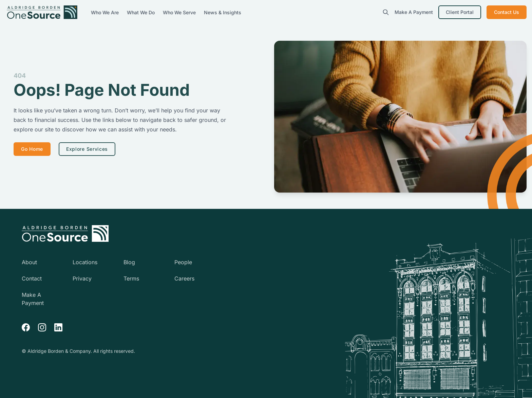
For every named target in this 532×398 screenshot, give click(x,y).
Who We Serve (180, 12)
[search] (386, 12)
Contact (32, 278)
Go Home (32, 149)
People (183, 262)
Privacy (82, 278)
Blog (129, 262)
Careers (184, 278)
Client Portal (460, 12)
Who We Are (106, 12)
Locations (85, 262)
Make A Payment (414, 12)
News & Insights (223, 12)
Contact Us (507, 12)
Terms (131, 278)
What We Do (141, 12)
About (29, 262)
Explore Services (87, 149)
